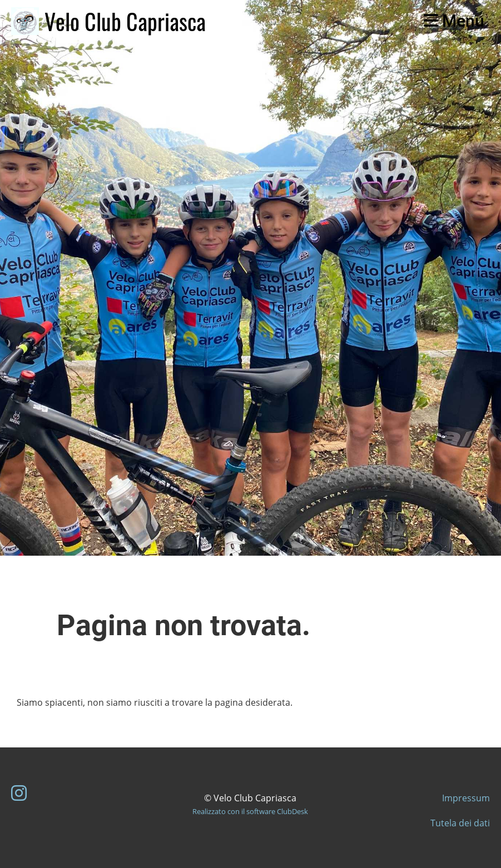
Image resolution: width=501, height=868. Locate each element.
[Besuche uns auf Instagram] (19, 793)
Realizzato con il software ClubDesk (250, 811)
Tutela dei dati (460, 823)
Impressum (466, 798)
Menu (454, 21)
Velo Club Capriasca (125, 21)
